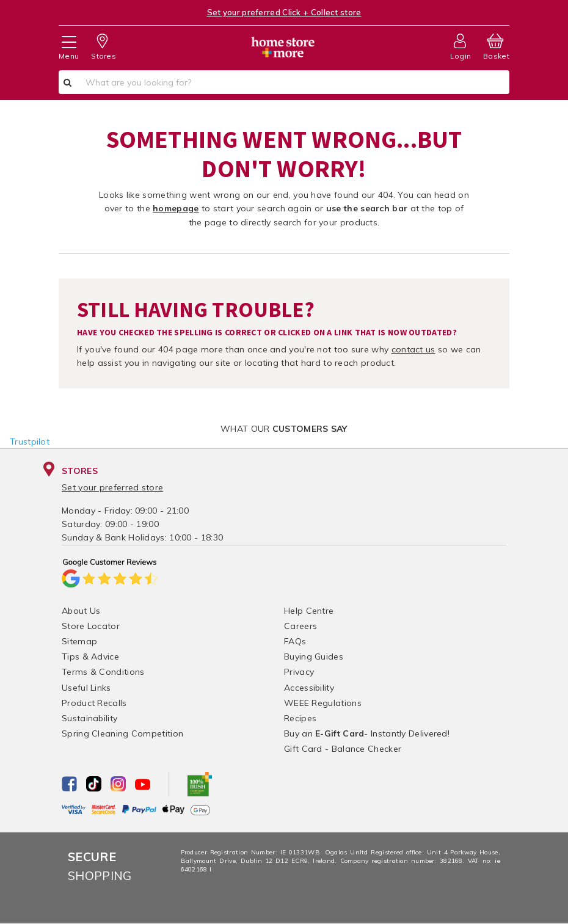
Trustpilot (30, 442)
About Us (81, 611)
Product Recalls (94, 703)
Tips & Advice (90, 657)
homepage (176, 208)
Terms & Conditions (103, 672)
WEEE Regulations (323, 703)
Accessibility (309, 688)
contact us (413, 349)
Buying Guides (314, 657)
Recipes (300, 718)
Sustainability (89, 718)
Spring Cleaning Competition (122, 733)
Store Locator (91, 626)
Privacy (299, 672)
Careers (300, 626)
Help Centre (309, 611)
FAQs (295, 641)
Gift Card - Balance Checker (343, 749)
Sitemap (79, 641)
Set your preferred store (112, 487)
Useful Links (86, 688)
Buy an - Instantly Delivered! (367, 733)
